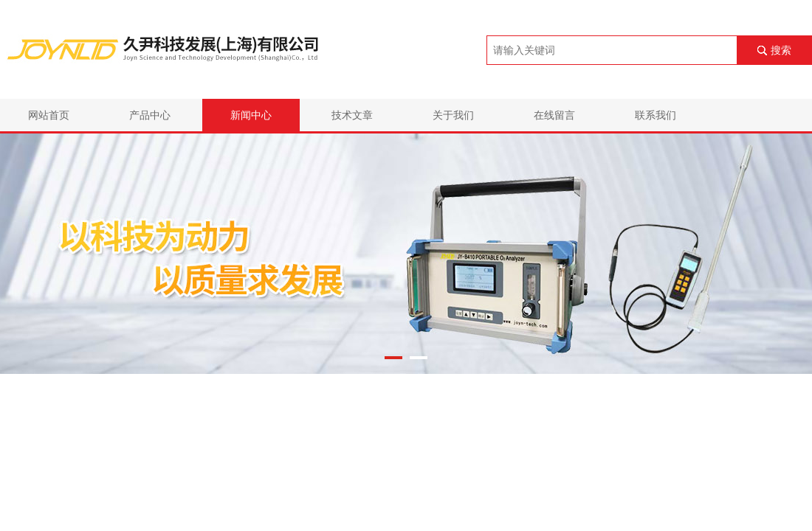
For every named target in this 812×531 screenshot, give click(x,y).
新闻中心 (251, 115)
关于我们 (453, 115)
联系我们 (656, 115)
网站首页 (49, 115)
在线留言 (554, 115)
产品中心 (150, 115)
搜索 (781, 50)
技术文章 (352, 115)
